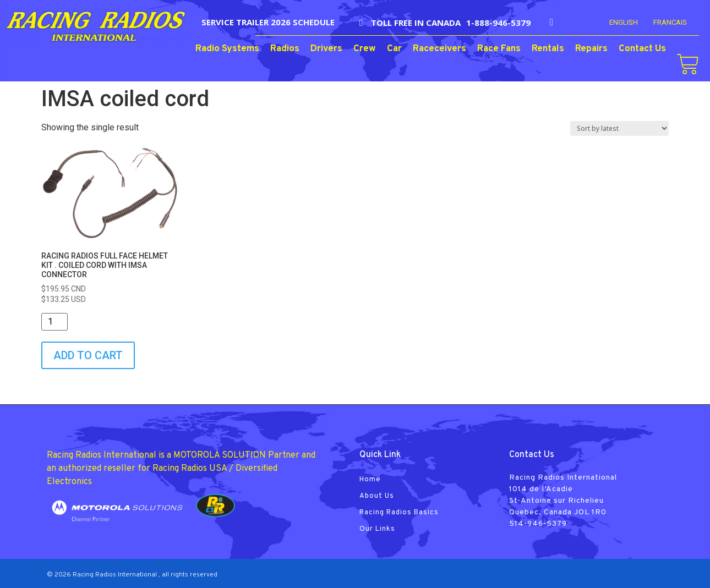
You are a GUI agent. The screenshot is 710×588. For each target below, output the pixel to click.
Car (394, 49)
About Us (377, 496)
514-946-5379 (538, 524)
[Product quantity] (54, 322)
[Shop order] (619, 128)
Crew (365, 49)
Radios (285, 49)
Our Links (377, 529)
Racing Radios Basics (399, 513)
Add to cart (88, 355)
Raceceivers (439, 49)
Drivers (326, 49)
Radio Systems (227, 49)
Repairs (591, 49)
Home (370, 480)
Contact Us (642, 49)
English (624, 22)
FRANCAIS (670, 22)
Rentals (548, 49)
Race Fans (499, 49)
